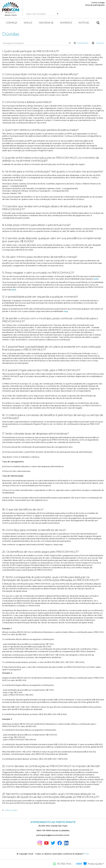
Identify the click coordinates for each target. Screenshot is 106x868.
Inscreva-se (46, 23)
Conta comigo (98, 2)
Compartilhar (81, 43)
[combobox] (41, 14)
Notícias (84, 23)
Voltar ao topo (10, 810)
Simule (28, 23)
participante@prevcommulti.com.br (53, 835)
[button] (58, 14)
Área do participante (95, 5)
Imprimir (97, 43)
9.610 (87, 854)
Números (66, 23)
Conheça (12, 23)
